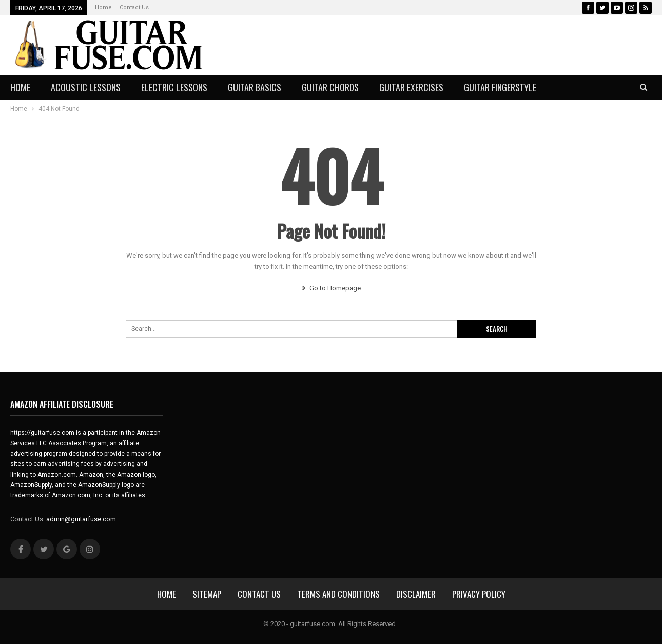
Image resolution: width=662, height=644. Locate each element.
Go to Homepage (331, 288)
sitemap (207, 594)
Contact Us (134, 7)
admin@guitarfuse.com (81, 519)
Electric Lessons (174, 87)
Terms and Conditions (338, 594)
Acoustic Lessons (86, 87)
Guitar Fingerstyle (500, 87)
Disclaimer (416, 594)
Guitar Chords (330, 87)
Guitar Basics (255, 87)
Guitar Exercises (411, 87)
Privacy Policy (479, 594)
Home (103, 7)
